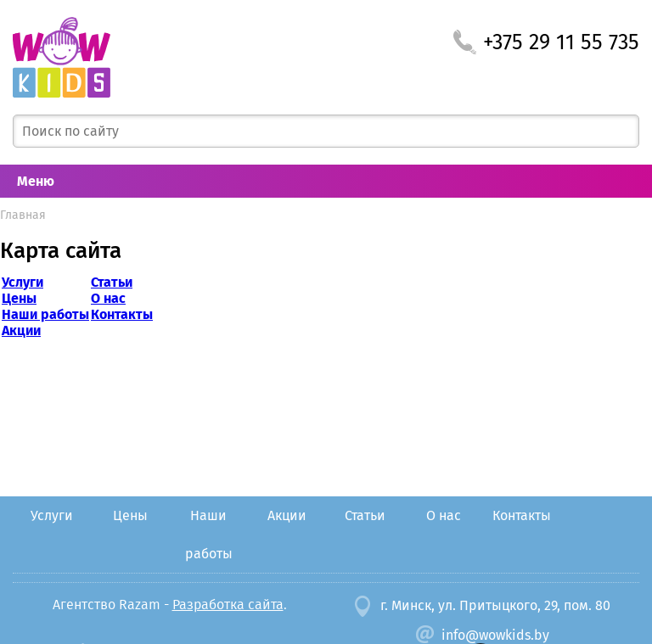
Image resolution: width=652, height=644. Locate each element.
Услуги (22, 282)
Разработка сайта (228, 605)
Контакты (122, 314)
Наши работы (45, 314)
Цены (19, 298)
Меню (36, 181)
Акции (21, 330)
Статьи (112, 282)
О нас (108, 298)
